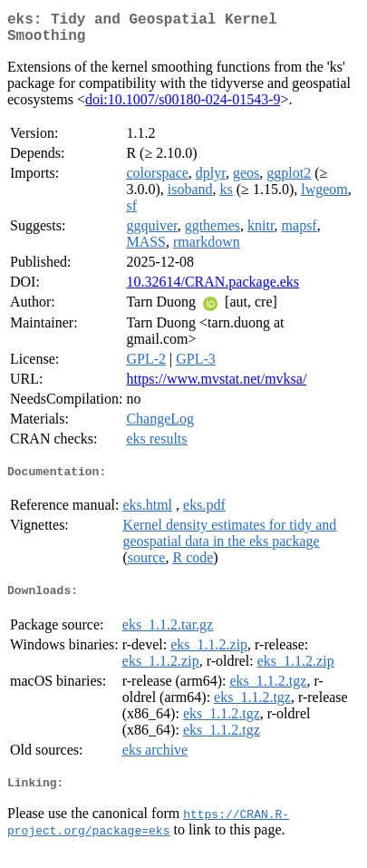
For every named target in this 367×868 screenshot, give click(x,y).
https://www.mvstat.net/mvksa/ (216, 386)
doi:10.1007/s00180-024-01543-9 (183, 107)
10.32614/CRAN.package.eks (212, 289)
